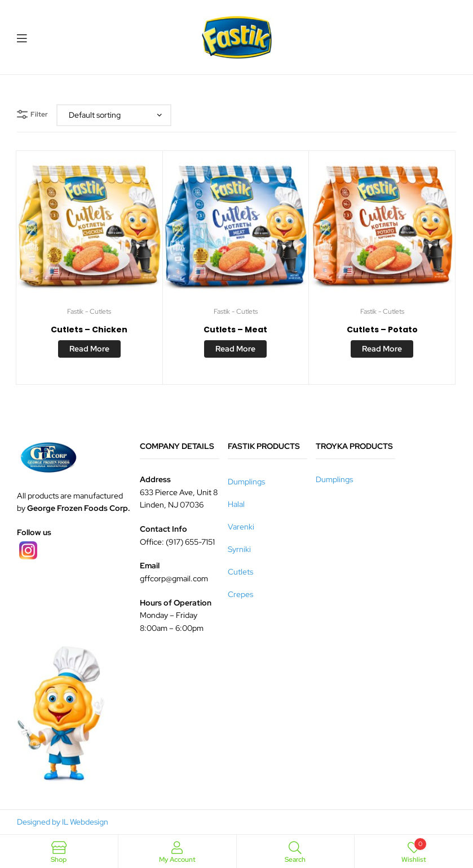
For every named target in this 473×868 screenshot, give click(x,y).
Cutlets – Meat (235, 330)
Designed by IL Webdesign (63, 822)
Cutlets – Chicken (89, 330)
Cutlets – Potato (382, 330)
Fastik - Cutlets (89, 311)
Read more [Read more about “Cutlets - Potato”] (382, 349)
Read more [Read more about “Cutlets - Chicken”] (89, 349)
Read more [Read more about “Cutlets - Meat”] (235, 349)
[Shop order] (114, 115)
